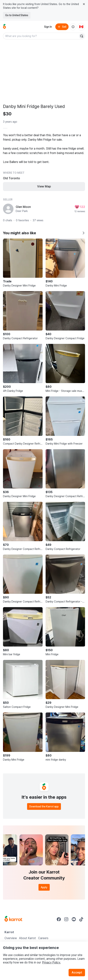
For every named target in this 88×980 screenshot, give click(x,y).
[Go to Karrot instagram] (66, 919)
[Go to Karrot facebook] (59, 919)
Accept (77, 972)
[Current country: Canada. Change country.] (81, 27)
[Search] (82, 36)
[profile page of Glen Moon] (8, 209)
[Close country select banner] (84, 4)
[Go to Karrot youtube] (74, 919)
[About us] (73, 27)
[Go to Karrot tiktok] (81, 919)
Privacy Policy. (51, 962)
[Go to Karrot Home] (13, 919)
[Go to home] (4, 27)
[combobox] (41, 36)
